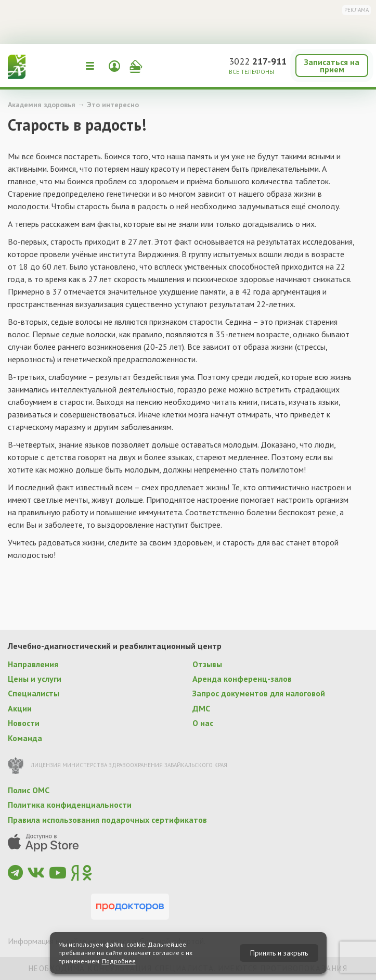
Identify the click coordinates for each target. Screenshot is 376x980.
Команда (25, 738)
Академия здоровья (42, 105)
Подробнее (119, 961)
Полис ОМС (29, 790)
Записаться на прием (332, 66)
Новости (24, 723)
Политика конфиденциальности (70, 805)
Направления (33, 664)
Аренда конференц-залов (242, 679)
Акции (20, 708)
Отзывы (207, 664)
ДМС (201, 708)
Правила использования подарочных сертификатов (107, 820)
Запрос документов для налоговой (259, 693)
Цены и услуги (35, 679)
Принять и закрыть (279, 953)
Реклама (356, 10)
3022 (258, 61)
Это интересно (113, 105)
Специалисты (34, 693)
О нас (203, 723)
